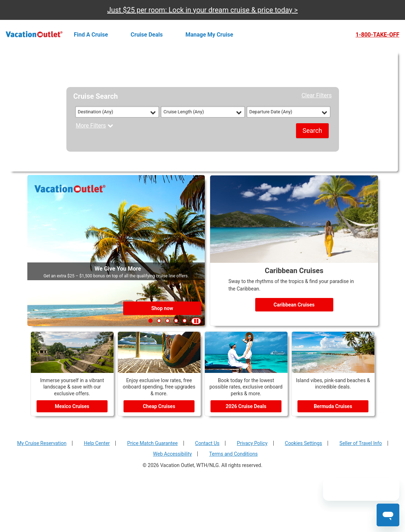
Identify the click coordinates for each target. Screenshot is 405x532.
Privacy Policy (252, 443)
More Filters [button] (95, 126)
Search (312, 131)
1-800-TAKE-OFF (377, 35)
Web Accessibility (172, 454)
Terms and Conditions (233, 454)
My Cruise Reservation (42, 443)
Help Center (97, 443)
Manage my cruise (209, 35)
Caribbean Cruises (294, 305)
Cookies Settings (304, 443)
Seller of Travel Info (360, 443)
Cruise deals (147, 35)
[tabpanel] (203, 119)
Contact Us (207, 443)
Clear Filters (317, 96)
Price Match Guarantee (152, 443)
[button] (150, 321)
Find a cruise (91, 35)
